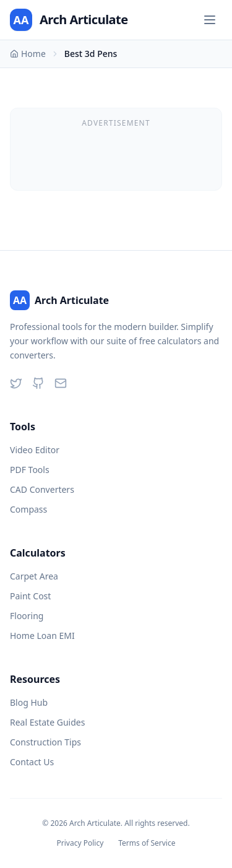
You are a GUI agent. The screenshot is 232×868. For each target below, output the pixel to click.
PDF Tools (30, 470)
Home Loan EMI (42, 636)
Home (28, 54)
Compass (28, 509)
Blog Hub (29, 702)
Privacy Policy (80, 843)
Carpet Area (34, 576)
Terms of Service (147, 843)
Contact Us (32, 762)
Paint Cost (30, 596)
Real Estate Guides (47, 722)
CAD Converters (42, 489)
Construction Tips (45, 742)
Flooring (27, 616)
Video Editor (35, 450)
